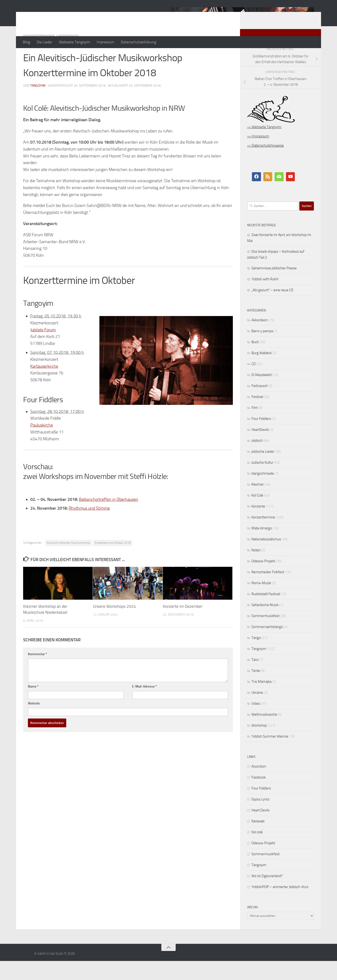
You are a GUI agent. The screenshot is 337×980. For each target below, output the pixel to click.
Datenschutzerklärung (138, 42)
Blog (26, 42)
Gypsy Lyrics (260, 818)
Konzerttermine (39, 55)
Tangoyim (259, 668)
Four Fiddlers (261, 438)
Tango (256, 657)
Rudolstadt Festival (266, 613)
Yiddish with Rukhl (265, 298)
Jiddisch (257, 460)
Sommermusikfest (266, 635)
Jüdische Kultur (262, 482)
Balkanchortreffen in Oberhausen (109, 518)
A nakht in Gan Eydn (65, 16)
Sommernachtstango (267, 646)
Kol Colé (257, 514)
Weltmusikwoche (264, 734)
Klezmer (258, 503)
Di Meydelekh (262, 394)
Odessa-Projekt (263, 580)
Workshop (68, 55)
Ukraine (257, 712)
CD (254, 383)
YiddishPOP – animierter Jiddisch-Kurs (280, 906)
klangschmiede (263, 493)
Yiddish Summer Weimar (270, 755)
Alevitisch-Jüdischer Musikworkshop (68, 562)
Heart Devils (260, 829)
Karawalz (258, 840)
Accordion (259, 785)
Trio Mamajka (261, 701)
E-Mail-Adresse (144, 706)
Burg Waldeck (262, 372)
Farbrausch (260, 405)
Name (33, 706)
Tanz (255, 679)
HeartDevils (260, 449)
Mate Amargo (262, 547)
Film (255, 427)
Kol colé (257, 851)
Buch (255, 361)
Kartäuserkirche (44, 385)
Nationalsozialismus (266, 558)
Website (34, 722)
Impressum (105, 42)
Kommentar (37, 673)
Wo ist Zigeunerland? (267, 895)
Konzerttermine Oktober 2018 (113, 562)
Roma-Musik (261, 602)
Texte (256, 690)
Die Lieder (44, 42)
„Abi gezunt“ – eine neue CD (272, 309)
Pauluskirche (42, 444)
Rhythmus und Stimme (89, 527)
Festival (257, 416)
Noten (256, 569)
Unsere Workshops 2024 (115, 625)
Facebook (259, 796)
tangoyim (38, 105)
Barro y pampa (262, 350)
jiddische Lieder (263, 471)
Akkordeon (260, 339)
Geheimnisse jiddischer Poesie (274, 287)
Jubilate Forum (43, 349)
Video (256, 723)
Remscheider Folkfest (268, 591)
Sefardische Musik (265, 624)
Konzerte (258, 525)
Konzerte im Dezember (183, 625)
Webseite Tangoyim (74, 42)
